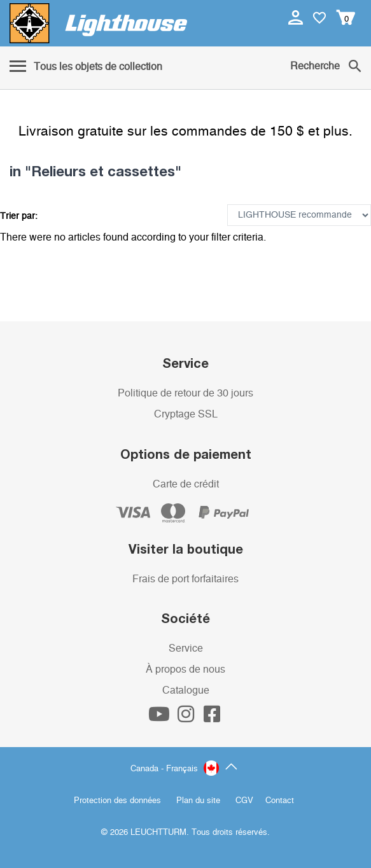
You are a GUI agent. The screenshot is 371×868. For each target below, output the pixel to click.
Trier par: (19, 216)
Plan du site (198, 801)
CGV (244, 801)
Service (186, 648)
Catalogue (186, 690)
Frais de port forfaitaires (185, 579)
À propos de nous (185, 669)
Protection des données (117, 801)
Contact (280, 801)
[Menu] (86, 67)
